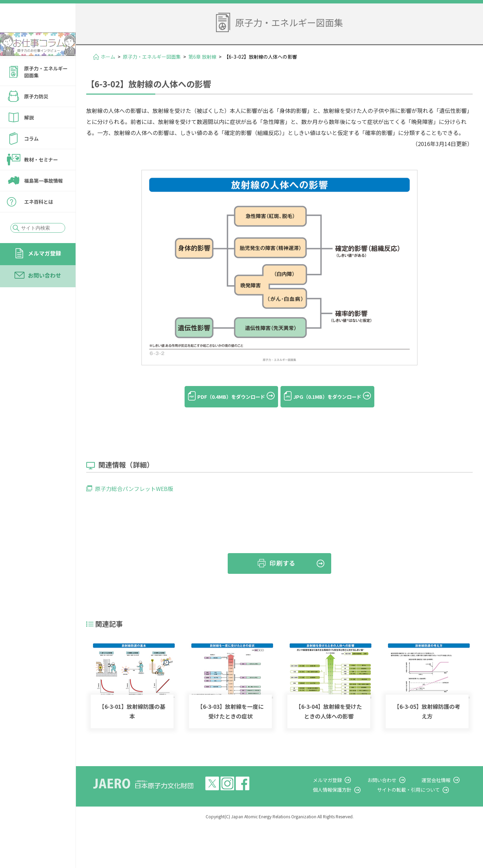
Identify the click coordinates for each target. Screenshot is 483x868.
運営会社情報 (442, 770)
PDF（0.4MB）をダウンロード (224, 397)
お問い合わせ (45, 294)
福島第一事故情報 (43, 199)
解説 (29, 136)
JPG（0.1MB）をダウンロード (334, 397)
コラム (31, 157)
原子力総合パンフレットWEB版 (134, 478)
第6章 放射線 (202, 57)
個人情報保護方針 (351, 779)
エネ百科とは (39, 220)
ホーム (108, 57)
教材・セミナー (41, 178)
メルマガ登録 (45, 272)
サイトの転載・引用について (421, 779)
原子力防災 (36, 115)
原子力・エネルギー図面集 (46, 90)
